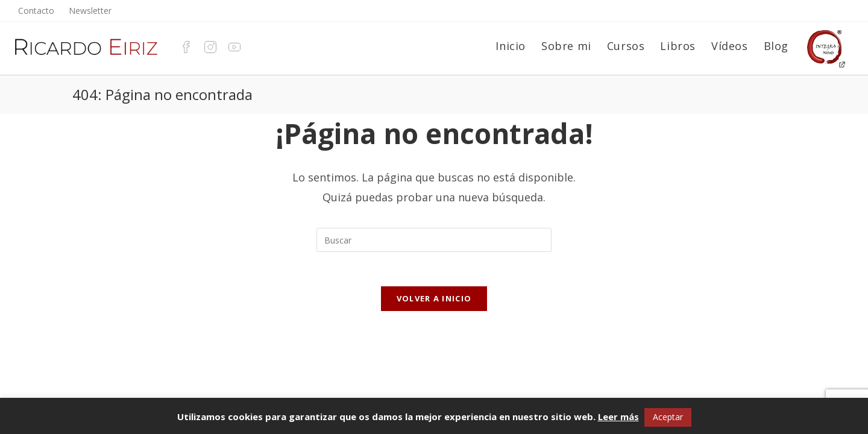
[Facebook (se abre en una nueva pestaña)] (183, 46)
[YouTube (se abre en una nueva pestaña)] (231, 46)
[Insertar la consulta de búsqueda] (434, 240)
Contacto (36, 11)
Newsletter (90, 11)
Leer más (618, 417)
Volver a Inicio (434, 300)
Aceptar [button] (668, 417)
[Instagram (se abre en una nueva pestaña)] (207, 46)
